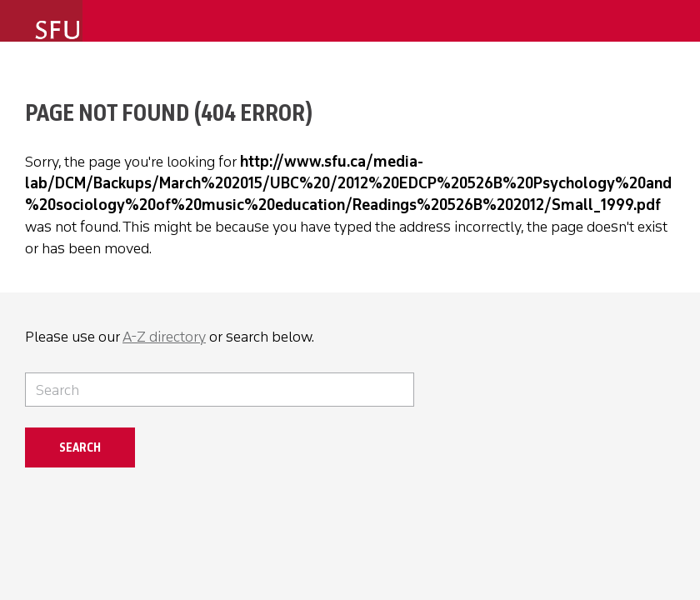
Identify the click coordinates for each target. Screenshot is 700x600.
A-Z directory (164, 337)
